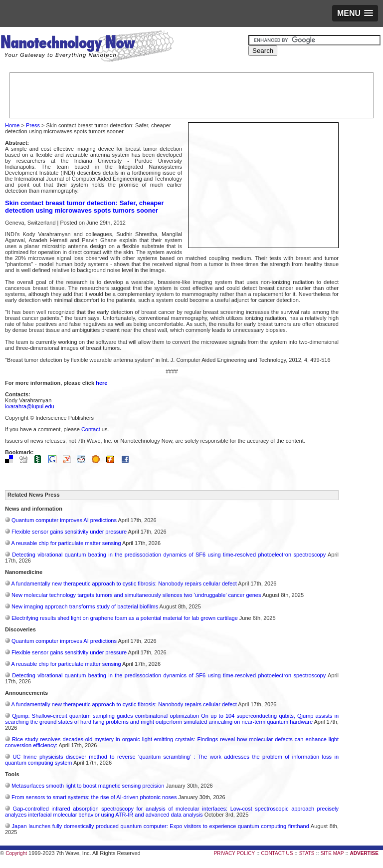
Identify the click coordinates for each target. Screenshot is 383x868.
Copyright (16, 853)
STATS (307, 853)
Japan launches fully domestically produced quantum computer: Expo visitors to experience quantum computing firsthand (161, 826)
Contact (91, 429)
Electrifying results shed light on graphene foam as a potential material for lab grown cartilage (125, 618)
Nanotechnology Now (87, 47)
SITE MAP (332, 853)
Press (33, 125)
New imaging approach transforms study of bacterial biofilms (85, 606)
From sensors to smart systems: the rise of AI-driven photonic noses (94, 797)
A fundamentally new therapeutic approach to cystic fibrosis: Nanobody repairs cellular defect (124, 583)
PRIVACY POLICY (234, 853)
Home (12, 125)
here (101, 383)
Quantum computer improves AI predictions (64, 520)
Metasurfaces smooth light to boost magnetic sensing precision (88, 786)
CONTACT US (277, 853)
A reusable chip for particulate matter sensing (66, 543)
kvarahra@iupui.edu (30, 406)
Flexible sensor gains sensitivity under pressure (69, 532)
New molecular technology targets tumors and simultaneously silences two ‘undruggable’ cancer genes (136, 595)
